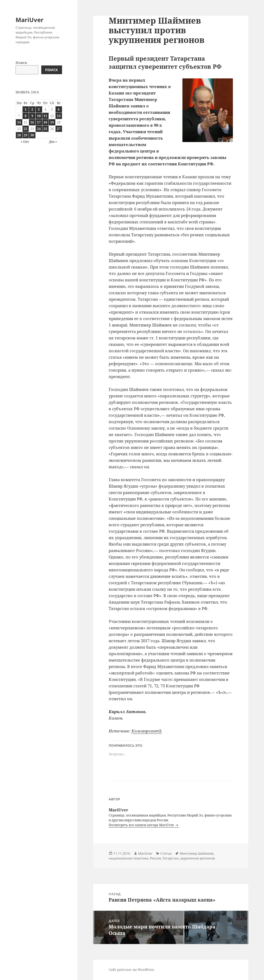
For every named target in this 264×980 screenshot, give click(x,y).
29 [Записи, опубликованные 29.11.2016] (25, 135)
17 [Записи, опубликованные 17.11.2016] (39, 122)
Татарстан (171, 858)
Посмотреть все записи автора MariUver (142, 825)
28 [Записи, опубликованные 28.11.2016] (19, 135)
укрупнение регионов (198, 858)
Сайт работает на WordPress (131, 970)
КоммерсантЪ (147, 731)
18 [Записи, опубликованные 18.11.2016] (45, 122)
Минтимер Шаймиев (197, 853)
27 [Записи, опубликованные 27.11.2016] (59, 129)
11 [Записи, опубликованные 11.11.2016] (45, 116)
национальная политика (129, 858)
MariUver (30, 20)
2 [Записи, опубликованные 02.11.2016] (32, 109)
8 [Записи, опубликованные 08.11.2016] (26, 116)
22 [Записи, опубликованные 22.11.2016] (25, 129)
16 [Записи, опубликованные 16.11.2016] (32, 122)
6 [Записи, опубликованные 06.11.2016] (59, 109)
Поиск (21, 63)
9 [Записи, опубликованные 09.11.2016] (32, 116)
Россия (155, 858)
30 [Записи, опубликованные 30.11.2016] (32, 135)
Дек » (53, 142)
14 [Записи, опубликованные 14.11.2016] (19, 122)
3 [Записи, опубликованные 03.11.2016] (39, 109)
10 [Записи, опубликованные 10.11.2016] (39, 116)
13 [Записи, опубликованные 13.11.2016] (59, 116)
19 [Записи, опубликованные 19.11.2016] (52, 122)
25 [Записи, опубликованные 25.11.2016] (45, 129)
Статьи (166, 853)
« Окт (25, 142)
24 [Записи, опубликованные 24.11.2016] (39, 129)
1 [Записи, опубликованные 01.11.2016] (26, 109)
